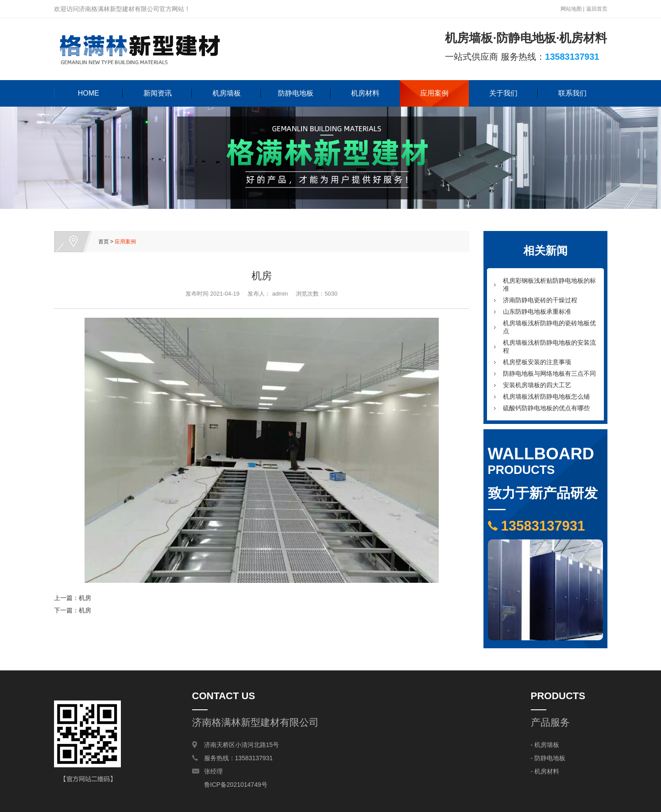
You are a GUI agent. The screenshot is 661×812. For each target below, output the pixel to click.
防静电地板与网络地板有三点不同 (549, 373)
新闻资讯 (158, 93)
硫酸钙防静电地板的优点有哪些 (546, 408)
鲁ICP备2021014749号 (236, 785)
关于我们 (503, 93)
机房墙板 (227, 93)
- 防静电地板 (548, 758)
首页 (104, 242)
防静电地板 (296, 93)
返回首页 (597, 9)
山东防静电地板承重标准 (537, 312)
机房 (85, 598)
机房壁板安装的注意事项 (537, 362)
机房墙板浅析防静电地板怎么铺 (546, 396)
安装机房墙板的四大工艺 (537, 385)
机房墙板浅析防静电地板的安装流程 (549, 346)
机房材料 (365, 93)
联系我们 (572, 93)
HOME (89, 93)
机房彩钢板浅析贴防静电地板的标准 (549, 285)
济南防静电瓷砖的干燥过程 (540, 300)
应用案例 (434, 93)
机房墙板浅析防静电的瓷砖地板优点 (549, 327)
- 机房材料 (545, 771)
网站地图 (571, 9)
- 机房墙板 (545, 745)
